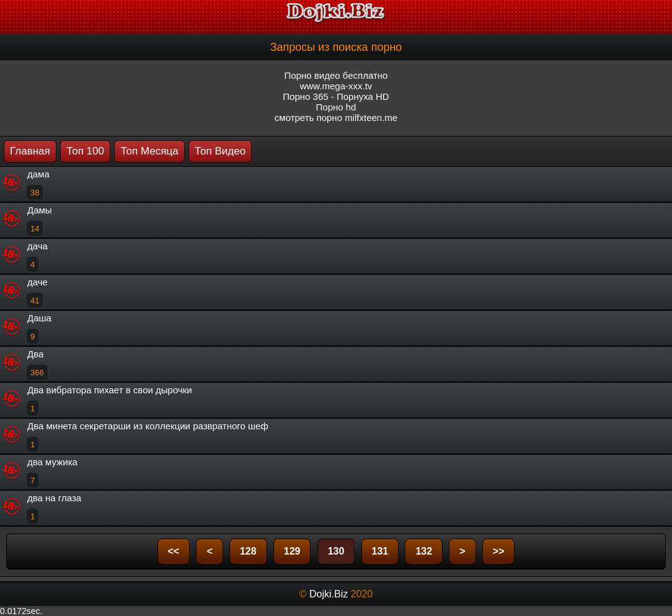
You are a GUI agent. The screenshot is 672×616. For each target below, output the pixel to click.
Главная (30, 151)
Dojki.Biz (329, 594)
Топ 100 (85, 151)
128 (248, 551)
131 (380, 551)
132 (424, 551)
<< (174, 551)
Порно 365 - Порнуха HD (336, 96)
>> (499, 551)
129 (292, 551)
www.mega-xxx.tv (336, 86)
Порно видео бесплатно (336, 75)
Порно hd (336, 107)
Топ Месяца (149, 151)
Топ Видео (220, 151)
